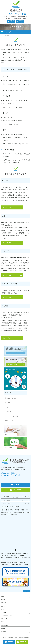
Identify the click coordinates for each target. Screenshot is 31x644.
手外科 (7, 407)
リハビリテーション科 (12, 416)
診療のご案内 (4, 603)
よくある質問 (4, 632)
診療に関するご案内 (11, 398)
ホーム (3, 597)
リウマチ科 (8, 412)
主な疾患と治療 (5, 625)
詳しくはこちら (7, 207)
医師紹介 (3, 600)
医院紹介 (3, 622)
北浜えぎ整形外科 (15, 637)
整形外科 (8, 403)
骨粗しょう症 (9, 421)
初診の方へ (4, 628)
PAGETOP (27, 591)
